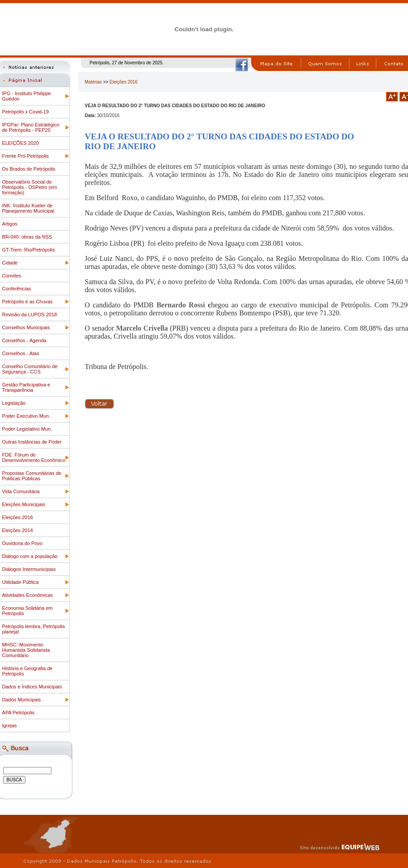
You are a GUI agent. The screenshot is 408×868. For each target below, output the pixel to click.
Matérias (93, 82)
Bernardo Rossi (182, 305)
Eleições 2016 (124, 82)
